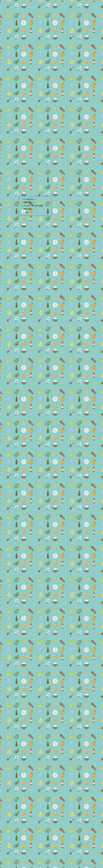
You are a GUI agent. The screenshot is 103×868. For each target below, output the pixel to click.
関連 (27, 212)
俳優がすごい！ (29, 202)
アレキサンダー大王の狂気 (33, 206)
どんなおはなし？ (30, 199)
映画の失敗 (27, 209)
